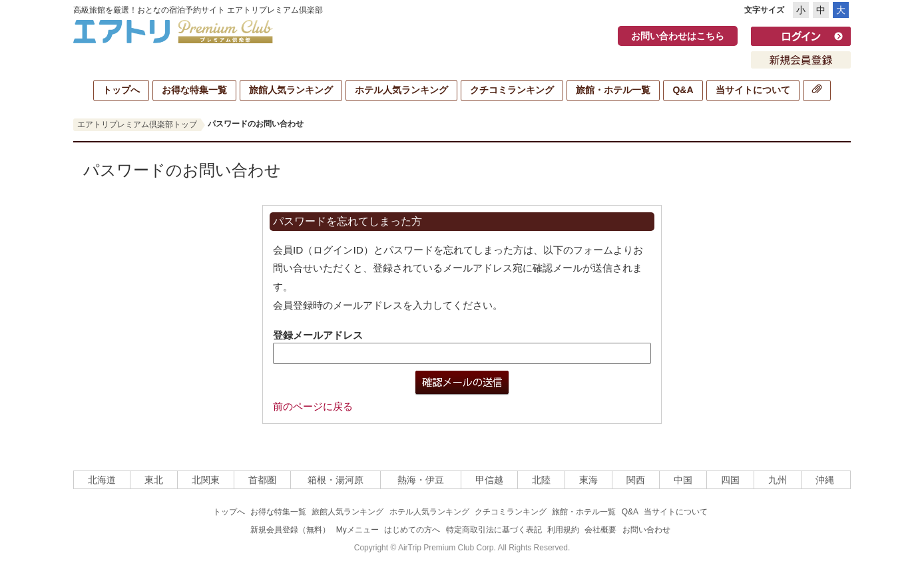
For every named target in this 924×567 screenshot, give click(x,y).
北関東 (206, 480)
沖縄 (825, 480)
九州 (778, 480)
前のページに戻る (313, 406)
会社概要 (600, 530)
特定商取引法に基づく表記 (494, 530)
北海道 (102, 480)
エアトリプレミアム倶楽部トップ (137, 124)
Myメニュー (357, 530)
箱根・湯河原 (336, 480)
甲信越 (489, 480)
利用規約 (563, 530)
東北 (154, 480)
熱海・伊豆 (421, 480)
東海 (588, 480)
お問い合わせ (646, 530)
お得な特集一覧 (194, 90)
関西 (636, 480)
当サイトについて (753, 90)
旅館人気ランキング (291, 90)
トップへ (121, 90)
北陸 (541, 480)
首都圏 (262, 480)
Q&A (683, 90)
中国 (683, 480)
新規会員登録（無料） (290, 530)
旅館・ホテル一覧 (613, 90)
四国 (730, 480)
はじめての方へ (412, 530)
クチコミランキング (512, 90)
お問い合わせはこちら (678, 36)
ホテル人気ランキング (401, 90)
